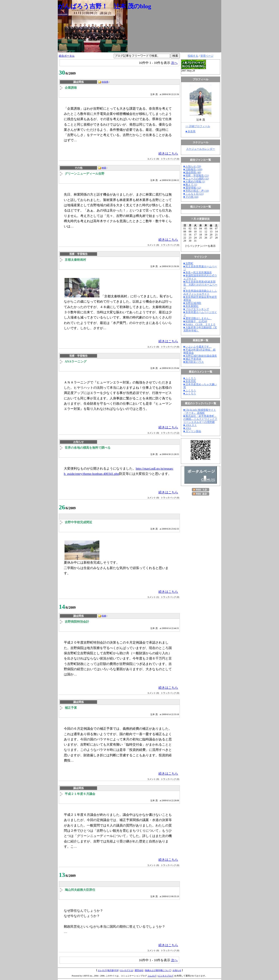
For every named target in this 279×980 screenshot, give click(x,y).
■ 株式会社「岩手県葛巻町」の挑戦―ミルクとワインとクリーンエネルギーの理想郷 (200, 419)
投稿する (193, 56)
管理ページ (207, 56)
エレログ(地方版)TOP (108, 970)
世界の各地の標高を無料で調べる (88, 448)
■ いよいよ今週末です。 (197, 347)
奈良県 (105, 82)
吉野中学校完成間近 (78, 522)
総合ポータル (67, 56)
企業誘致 (71, 88)
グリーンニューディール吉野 (85, 174)
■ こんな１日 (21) (193, 194)
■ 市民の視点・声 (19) (196, 191)
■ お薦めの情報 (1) (194, 182)
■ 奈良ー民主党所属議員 (197, 273)
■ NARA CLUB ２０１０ (199, 324)
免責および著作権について (158, 970)
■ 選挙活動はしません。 (197, 318)
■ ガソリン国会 (192, 431)
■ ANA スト (190, 425)
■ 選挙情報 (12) (192, 188)
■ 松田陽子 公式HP (195, 321)
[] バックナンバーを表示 (201, 246)
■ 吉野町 (188, 263)
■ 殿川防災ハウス (194, 362)
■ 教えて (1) (190, 185)
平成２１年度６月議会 (80, 794)
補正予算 (71, 708)
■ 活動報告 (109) (193, 169)
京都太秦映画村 (75, 260)
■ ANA (187, 428)
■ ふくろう (190, 378)
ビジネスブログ (166, 976)
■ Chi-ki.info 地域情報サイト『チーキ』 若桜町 (200, 411)
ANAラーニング (76, 362)
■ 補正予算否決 (192, 359)
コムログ (152, 976)
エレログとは (126, 970)
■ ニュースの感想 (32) (196, 179)
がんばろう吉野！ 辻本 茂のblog (104, 6)
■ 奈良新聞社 (191, 306)
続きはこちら (168, 153)
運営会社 (139, 970)
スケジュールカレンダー (201, 149)
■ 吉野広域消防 (192, 303)
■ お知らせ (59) (192, 166)
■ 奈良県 (191, 131)
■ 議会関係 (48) (192, 172)
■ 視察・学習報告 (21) (196, 176)
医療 (104, 616)
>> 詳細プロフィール (198, 126)
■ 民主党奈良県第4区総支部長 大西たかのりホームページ (200, 285)
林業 (104, 168)
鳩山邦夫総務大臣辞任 (80, 890)
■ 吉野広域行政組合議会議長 (200, 356)
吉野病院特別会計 (77, 622)
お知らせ (177, 970)
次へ (174, 63)
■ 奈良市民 (190, 381)
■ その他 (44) (191, 197)
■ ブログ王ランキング (196, 309)
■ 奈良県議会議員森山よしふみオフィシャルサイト (200, 292)
